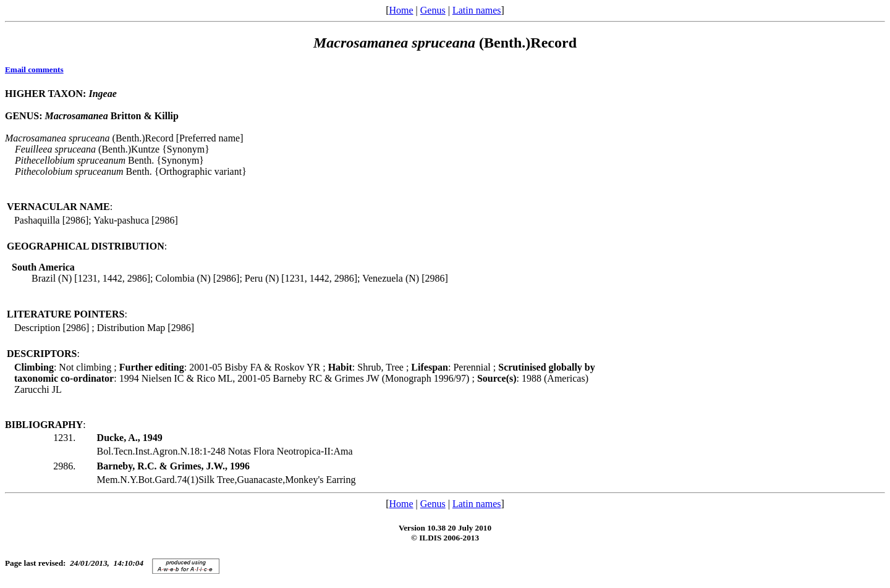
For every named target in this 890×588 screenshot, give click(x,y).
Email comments (34, 69)
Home (401, 10)
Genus (433, 10)
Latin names (477, 10)
